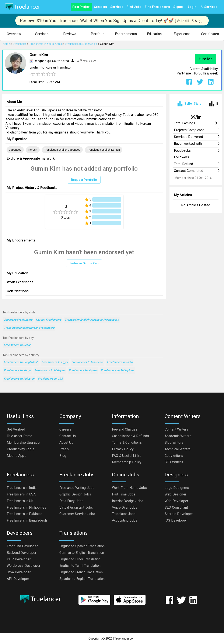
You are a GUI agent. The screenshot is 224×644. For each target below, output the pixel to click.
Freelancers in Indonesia (87, 362)
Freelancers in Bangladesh (21, 362)
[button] (14, 34)
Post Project (81, 7)
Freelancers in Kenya (17, 371)
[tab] (189, 104)
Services (117, 7)
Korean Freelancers (49, 320)
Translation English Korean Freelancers (29, 328)
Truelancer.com (125, 638)
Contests (100, 7)
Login (192, 7)
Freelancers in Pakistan (19, 379)
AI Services (209, 7)
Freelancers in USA (51, 379)
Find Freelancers (157, 7)
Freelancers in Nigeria (83, 371)
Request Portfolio (84, 180)
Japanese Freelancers (18, 320)
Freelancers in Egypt (55, 362)
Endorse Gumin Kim (84, 263)
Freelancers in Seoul (17, 345)
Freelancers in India (120, 362)
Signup (178, 7)
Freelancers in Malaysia (50, 371)
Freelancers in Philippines (118, 371)
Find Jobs (134, 7)
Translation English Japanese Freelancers (92, 320)
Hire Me (206, 59)
